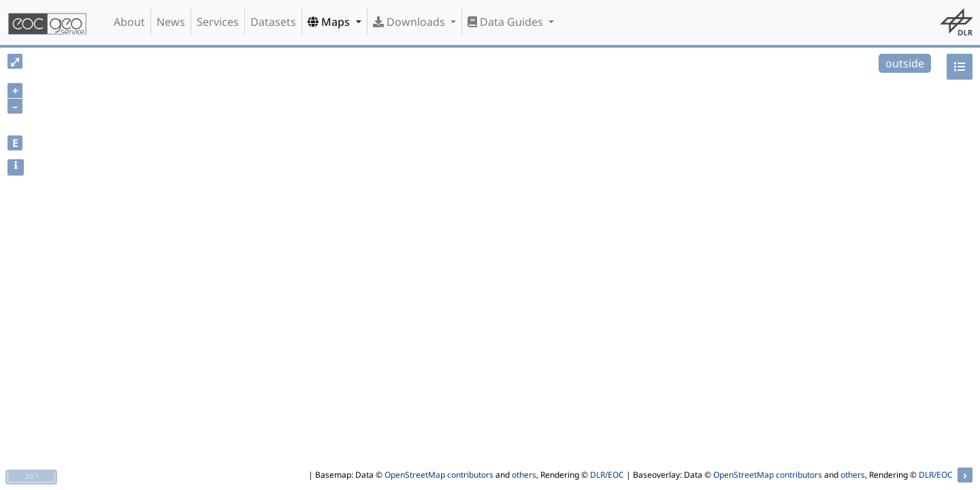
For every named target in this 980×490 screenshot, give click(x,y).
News (171, 22)
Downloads (410, 22)
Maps (330, 22)
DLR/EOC (607, 475)
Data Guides (507, 22)
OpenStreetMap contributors (439, 475)
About (129, 22)
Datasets (273, 22)
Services (218, 22)
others (524, 475)
